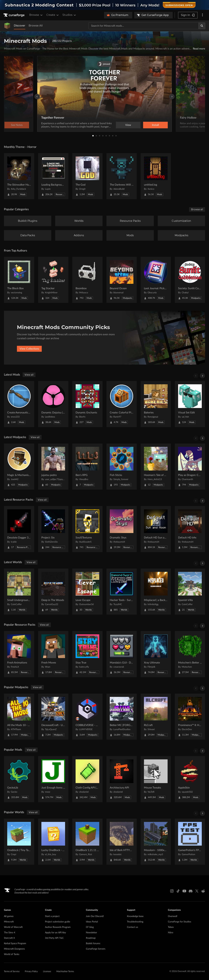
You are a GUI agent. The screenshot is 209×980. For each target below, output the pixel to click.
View (128, 125)
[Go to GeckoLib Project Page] (19, 779)
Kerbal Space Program (15, 943)
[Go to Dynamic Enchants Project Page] (87, 404)
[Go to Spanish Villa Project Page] (190, 592)
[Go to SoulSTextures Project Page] (87, 529)
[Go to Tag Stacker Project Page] (53, 280)
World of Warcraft (13, 927)
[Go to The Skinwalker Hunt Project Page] (19, 176)
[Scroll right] (202, 376)
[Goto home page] (14, 15)
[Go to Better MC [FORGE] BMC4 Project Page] (122, 717)
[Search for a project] (144, 26)
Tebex (171, 927)
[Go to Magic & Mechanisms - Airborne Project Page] (19, 467)
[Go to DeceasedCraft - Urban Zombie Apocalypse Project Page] (53, 717)
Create (53, 15)
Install (155, 125)
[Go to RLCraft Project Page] (156, 717)
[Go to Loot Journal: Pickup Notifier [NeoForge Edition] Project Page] (156, 280)
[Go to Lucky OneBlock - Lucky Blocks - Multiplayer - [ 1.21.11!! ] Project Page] (53, 842)
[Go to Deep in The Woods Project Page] (53, 592)
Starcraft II (9, 938)
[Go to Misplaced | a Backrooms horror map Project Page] (156, 592)
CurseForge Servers (96, 949)
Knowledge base (135, 916)
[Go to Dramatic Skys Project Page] (122, 529)
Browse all (197, 209)
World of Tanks (12, 954)
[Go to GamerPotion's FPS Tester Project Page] (190, 842)
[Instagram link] (172, 891)
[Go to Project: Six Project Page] (53, 529)
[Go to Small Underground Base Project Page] (19, 592)
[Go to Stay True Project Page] (87, 654)
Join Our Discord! (95, 916)
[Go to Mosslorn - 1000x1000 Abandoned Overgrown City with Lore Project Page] (156, 842)
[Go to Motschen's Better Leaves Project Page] (190, 654)
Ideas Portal (92, 922)
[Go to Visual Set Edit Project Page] (190, 404)
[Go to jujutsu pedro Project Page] (53, 467)
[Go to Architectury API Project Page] (122, 779)
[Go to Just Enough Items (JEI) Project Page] (53, 779)
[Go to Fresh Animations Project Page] (19, 654)
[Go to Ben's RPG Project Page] (87, 467)
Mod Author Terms (65, 972)
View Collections (29, 349)
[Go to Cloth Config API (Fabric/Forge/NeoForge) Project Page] (87, 779)
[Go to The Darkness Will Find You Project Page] (122, 176)
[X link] (197, 891)
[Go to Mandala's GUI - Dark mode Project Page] (122, 654)
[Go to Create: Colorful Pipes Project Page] (122, 404)
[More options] (202, 15)
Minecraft (9, 922)
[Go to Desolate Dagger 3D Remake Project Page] (19, 529)
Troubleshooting (135, 922)
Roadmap (91, 938)
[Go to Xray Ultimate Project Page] (156, 654)
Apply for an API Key (55, 933)
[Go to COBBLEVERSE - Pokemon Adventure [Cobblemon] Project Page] (87, 717)
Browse (36, 15)
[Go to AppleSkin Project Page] (190, 779)
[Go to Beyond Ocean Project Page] (122, 280)
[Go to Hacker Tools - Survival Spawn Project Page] (122, 592)
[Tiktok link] (178, 891)
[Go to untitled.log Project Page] (156, 176)
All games (9, 916)
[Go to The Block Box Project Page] (19, 280)
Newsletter (91, 933)
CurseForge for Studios (180, 922)
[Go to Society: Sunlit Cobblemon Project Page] (190, 280)
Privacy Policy (31, 972)
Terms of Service (12, 972)
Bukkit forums (93, 943)
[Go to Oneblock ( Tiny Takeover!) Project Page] (19, 842)
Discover (20, 26)
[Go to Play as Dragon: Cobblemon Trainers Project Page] (190, 467)
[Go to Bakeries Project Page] (156, 404)
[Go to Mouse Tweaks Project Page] (156, 779)
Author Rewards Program (58, 927)
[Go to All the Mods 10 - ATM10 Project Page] (19, 717)
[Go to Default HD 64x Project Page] (190, 529)
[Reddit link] (203, 891)
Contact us (133, 927)
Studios (69, 15)
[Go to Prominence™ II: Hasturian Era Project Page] (190, 717)
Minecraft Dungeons (14, 949)
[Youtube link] (184, 891)
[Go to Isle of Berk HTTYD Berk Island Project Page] (122, 842)
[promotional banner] (104, 5)
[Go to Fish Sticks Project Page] (122, 467)
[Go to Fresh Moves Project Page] (53, 654)
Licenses (47, 972)
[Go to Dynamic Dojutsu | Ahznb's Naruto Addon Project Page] (53, 404)
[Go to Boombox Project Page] (87, 280)
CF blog (90, 927)
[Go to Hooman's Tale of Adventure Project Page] (156, 467)
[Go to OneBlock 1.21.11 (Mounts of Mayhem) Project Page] (87, 842)
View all (29, 375)
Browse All (36, 26)
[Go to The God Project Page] (87, 176)
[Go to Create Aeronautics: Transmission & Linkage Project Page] (19, 404)
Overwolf (173, 916)
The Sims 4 (10, 933)
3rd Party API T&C (54, 938)
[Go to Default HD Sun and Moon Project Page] (156, 529)
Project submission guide (58, 922)
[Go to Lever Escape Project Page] (87, 592)
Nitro (171, 933)
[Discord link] (191, 891)
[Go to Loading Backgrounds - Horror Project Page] (53, 176)
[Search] (202, 26)
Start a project (52, 916)
